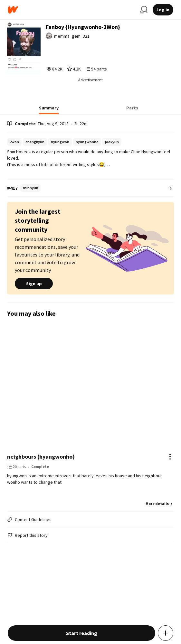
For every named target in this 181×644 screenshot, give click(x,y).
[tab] (49, 110)
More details (160, 504)
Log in (163, 10)
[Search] (144, 10)
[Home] (71, 10)
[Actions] (170, 457)
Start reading (82, 633)
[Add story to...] (166, 633)
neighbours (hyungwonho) (41, 457)
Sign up (34, 284)
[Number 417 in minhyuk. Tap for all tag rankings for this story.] (90, 188)
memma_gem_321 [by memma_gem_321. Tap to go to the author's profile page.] (72, 36)
